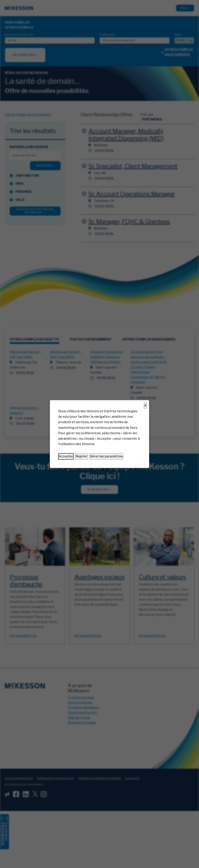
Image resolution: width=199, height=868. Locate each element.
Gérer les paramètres (106, 456)
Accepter (66, 456)
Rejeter (82, 456)
